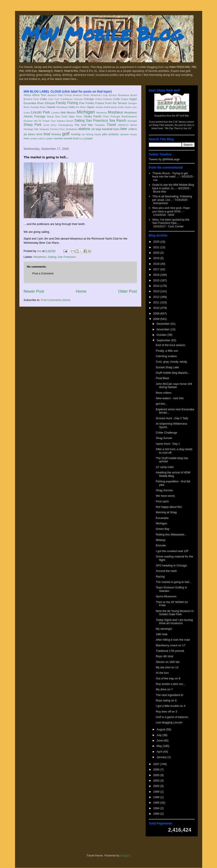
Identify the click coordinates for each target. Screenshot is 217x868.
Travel (111, 125)
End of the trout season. (171, 345)
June (160, 741)
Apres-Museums (166, 596)
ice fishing (87, 134)
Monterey (102, 112)
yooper (89, 138)
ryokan (34, 138)
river (26, 138)
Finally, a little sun (167, 351)
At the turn (162, 673)
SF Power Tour (47, 121)
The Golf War (84, 125)
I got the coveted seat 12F (172, 551)
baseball (107, 129)
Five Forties (87, 103)
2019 (157, 258)
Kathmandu (111, 107)
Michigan (86, 112)
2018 (157, 264)
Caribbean (67, 99)
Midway (161, 540)
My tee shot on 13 (167, 667)
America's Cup (99, 95)
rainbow (124, 134)
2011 (157, 302)
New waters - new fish (170, 398)
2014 (157, 286)
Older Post (128, 291)
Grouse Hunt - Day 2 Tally (172, 418)
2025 (157, 242)
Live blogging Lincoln (169, 722)
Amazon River (81, 95)
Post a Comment (43, 273)
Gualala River (38, 107)
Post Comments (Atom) (56, 300)
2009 (157, 313)
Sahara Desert (65, 121)
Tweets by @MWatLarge (164, 159)
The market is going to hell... (174, 582)
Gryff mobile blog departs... (173, 373)
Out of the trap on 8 (168, 678)
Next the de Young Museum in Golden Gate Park (175, 613)
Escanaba (162, 518)
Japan (91, 107)
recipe (133, 134)
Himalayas (62, 107)
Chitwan (108, 99)
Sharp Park (33, 125)
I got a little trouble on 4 (171, 706)
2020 (157, 253)
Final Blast (162, 378)
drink (39, 134)
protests (114, 134)
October (162, 335)
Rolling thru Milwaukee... (171, 534)
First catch (162, 501)
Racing (160, 577)
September (164, 340)
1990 (157, 814)
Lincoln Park (41, 112)
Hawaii (51, 107)
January (162, 757)
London (55, 112)
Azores (113, 95)
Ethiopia (50, 103)
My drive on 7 (164, 689)
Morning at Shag (166, 512)
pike (105, 134)
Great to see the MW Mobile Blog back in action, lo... (173, 187)
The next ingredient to (170, 695)
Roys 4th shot (165, 656)
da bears (29, 134)
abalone (84, 129)
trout (76, 138)
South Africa (50, 125)
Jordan (99, 107)
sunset (68, 138)
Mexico (71, 112)
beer (124, 129)
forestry (56, 134)
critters (133, 129)
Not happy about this (169, 507)
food (47, 134)
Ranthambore (129, 116)
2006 (157, 769)
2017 (157, 269)
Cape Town (54, 99)
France (99, 103)
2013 (157, 291)
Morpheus (115, 112)
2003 (157, 781)
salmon (42, 139)
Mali (63, 112)
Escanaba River (34, 103)
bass (116, 129)
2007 (157, 764)
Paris (106, 116)
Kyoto (128, 107)
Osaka (88, 116)
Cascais (78, 99)
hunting (76, 134)
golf (66, 134)
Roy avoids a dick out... (170, 684)
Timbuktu (100, 125)
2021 (157, 247)
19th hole (162, 634)
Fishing (72, 103)
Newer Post (34, 291)
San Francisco (97, 121)
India (72, 107)
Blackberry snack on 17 (171, 645)
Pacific (98, 116)
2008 (157, 319)
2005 (157, 775)
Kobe (121, 107)
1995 (157, 803)
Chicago (89, 99)
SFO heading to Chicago (171, 565)
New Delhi (61, 116)
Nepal (50, 116)
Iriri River (81, 107)
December (163, 324)
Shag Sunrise (164, 490)
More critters (164, 393)
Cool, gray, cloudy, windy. (172, 362)
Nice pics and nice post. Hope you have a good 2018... (171, 210)
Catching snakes (166, 356)
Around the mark (166, 571)
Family (61, 103)
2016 (157, 275)
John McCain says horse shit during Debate (174, 386)
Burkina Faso (31, 99)
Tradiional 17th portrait (170, 651)
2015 (157, 280)
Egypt (133, 99)
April (160, 752)
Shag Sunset (164, 438)
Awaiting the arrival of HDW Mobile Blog (173, 474)
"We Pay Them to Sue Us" (178, 128)
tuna (81, 139)
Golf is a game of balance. (172, 717)
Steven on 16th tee (168, 662)
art (93, 129)
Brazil (134, 95)
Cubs (116, 99)
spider (50, 138)
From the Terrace (116, 103)
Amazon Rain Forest (60, 95)
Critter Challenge (167, 433)
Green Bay (163, 529)
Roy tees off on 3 (167, 712)
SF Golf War (183, 116)
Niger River (76, 116)
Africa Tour (39, 95)
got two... (162, 404)
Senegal (132, 121)
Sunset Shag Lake (167, 367)
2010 (157, 308)
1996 (157, 797)
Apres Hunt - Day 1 (168, 444)
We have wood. (166, 496)
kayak (98, 134)
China (98, 99)
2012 (157, 297)
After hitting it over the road (173, 640)
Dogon (125, 99)
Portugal (115, 116)
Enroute (161, 545)
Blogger (125, 855)
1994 (157, 808)
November (163, 329)
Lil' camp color (165, 467)
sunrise (58, 138)
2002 (157, 786)
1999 (157, 792)
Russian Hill (31, 121)
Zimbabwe (72, 129)
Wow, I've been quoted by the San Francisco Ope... (171, 221)
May (160, 746)
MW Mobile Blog (102, 33)
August (161, 729)
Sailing (80, 121)
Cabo (43, 99)
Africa (27, 95)
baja (98, 129)
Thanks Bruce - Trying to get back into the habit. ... (170, 175)
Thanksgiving (65, 125)
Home (81, 291)
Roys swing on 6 (166, 700)
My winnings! (164, 629)
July (159, 735)
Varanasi (44, 129)
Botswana (124, 95)
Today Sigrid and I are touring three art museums (174, 622)
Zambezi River (57, 129)
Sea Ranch (118, 121)
